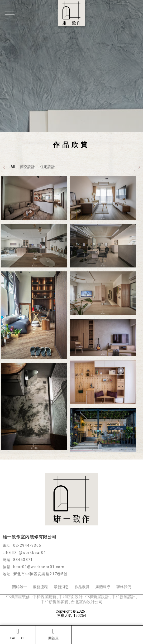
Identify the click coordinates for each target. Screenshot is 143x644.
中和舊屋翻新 (45, 597)
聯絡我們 (124, 587)
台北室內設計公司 (87, 602)
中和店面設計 (71, 597)
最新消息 (61, 587)
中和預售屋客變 (55, 602)
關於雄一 (20, 587)
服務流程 (40, 587)
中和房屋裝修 (18, 597)
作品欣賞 (82, 587)
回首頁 (54, 634)
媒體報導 (103, 587)
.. (87, 611)
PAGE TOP (18, 634)
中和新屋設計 (98, 597)
